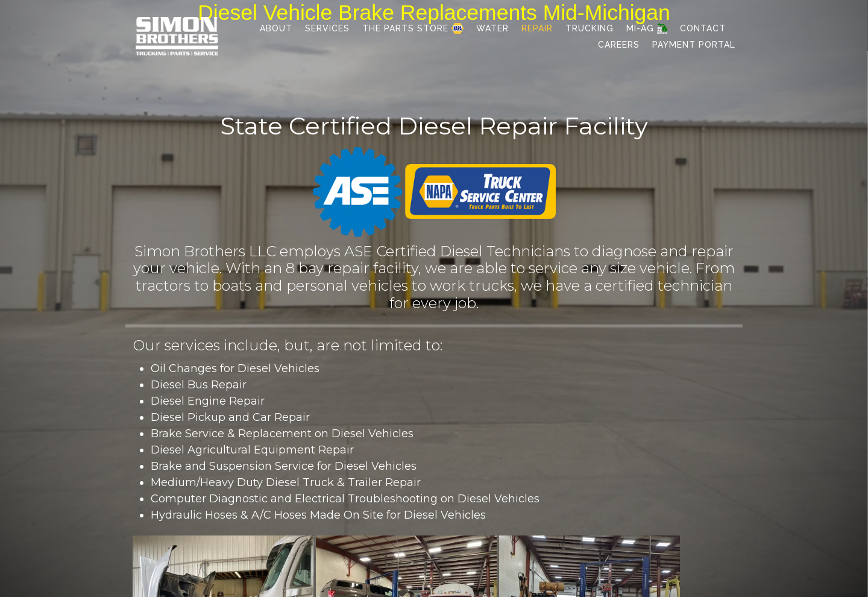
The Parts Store (413, 28)
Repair (537, 28)
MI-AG (647, 28)
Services (327, 28)
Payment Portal (694, 45)
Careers (619, 45)
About (276, 28)
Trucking (590, 28)
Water (492, 28)
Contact (703, 28)
